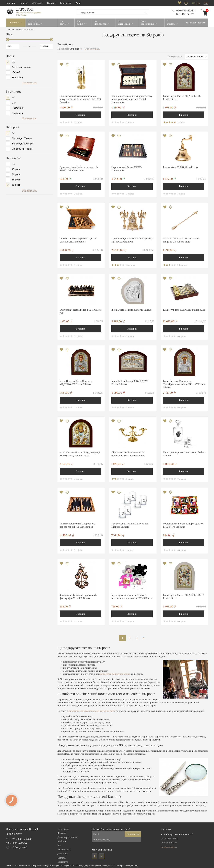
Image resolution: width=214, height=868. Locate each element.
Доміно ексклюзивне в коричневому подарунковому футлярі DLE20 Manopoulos (132, 99)
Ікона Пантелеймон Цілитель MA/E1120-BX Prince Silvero (76, 382)
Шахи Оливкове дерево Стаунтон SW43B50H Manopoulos (78, 239)
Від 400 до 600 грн (22, 138)
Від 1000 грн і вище (22, 148)
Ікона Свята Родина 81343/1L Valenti (131, 309)
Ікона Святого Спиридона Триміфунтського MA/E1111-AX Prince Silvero (184, 384)
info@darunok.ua (169, 846)
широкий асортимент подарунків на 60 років (92, 710)
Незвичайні (18, 107)
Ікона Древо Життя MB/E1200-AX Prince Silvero (182, 97)
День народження (21, 67)
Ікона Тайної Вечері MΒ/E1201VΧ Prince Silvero (130, 382)
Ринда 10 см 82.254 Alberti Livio (180, 167)
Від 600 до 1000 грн (22, 143)
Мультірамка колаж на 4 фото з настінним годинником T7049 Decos (132, 596)
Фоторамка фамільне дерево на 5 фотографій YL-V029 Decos (78, 596)
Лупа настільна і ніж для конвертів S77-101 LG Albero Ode (79, 168)
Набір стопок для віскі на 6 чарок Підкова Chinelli (130, 525)
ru (193, 3)
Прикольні (17, 113)
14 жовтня (17, 77)
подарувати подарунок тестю (115, 673)
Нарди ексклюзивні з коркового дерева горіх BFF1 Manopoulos (77, 525)
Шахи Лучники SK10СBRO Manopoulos (184, 309)
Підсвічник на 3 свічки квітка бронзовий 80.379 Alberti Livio (128, 453)
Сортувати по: (175, 56)
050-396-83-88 (184, 10)
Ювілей (16, 72)
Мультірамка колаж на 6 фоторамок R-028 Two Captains (183, 525)
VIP (14, 102)
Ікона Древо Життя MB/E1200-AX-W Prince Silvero (183, 596)
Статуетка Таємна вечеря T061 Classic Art (81, 311)
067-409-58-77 (185, 14)
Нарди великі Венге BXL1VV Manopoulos (127, 168)
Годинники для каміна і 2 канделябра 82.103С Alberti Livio (132, 239)
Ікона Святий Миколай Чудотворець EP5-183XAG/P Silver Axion (80, 453)
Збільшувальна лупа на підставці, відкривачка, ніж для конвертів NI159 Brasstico (80, 99)
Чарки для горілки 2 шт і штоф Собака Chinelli (184, 453)
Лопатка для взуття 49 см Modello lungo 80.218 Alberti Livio (182, 239)
